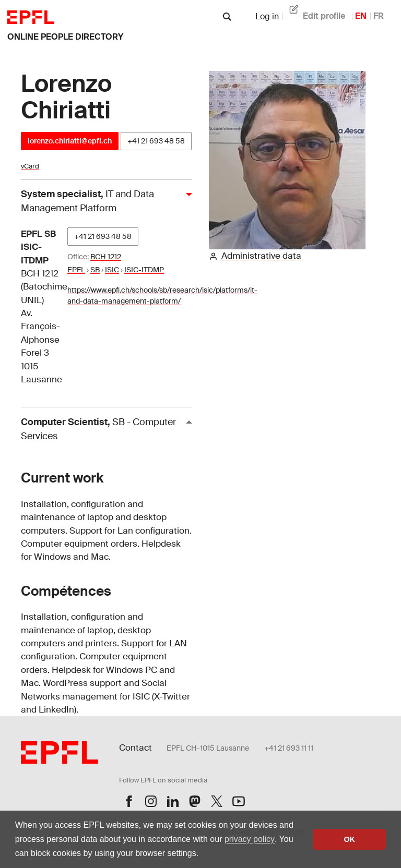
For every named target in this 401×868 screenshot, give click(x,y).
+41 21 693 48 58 (156, 141)
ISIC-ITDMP (144, 270)
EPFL (76, 270)
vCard (30, 166)
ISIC (112, 270)
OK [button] (349, 839)
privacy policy (250, 839)
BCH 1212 (106, 257)
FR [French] (379, 16)
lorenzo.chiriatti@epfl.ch (70, 141)
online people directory (65, 37)
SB (95, 270)
